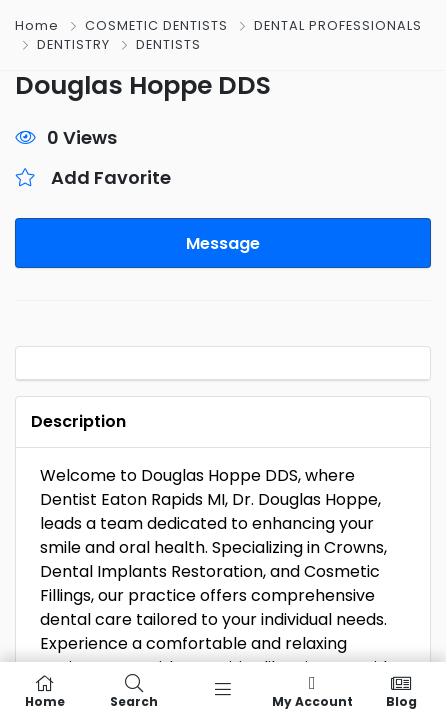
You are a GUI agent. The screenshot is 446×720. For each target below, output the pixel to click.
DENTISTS (168, 44)
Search (133, 691)
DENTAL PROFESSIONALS (338, 25)
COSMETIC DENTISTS (156, 25)
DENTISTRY (73, 44)
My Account (312, 691)
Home (37, 25)
